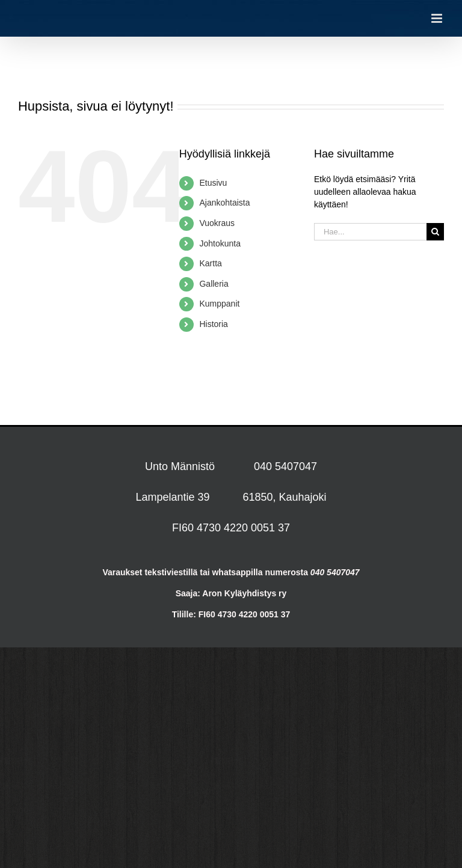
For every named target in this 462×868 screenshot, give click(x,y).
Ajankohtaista (224, 203)
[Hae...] (370, 232)
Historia (213, 324)
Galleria (214, 284)
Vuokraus (217, 223)
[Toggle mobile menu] (438, 18)
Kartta (210, 263)
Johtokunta (220, 243)
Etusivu (213, 183)
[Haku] (435, 232)
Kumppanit (219, 304)
